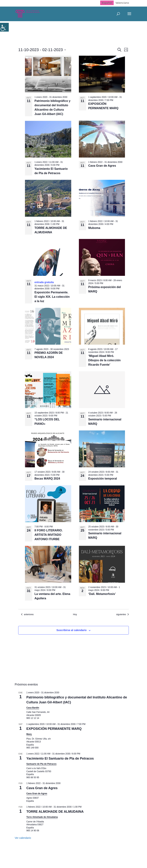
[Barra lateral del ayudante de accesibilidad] (4, 27)
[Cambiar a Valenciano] (122, 3)
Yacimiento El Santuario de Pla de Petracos (60, 758)
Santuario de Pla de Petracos (41, 764)
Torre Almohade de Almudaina (42, 817)
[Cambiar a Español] (107, 3)
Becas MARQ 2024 (47, 479)
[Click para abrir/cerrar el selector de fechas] (42, 50)
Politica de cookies (98, 856)
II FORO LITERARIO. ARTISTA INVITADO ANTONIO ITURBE (49, 535)
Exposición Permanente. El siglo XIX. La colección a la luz (52, 297)
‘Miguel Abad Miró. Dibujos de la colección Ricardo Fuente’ (105, 360)
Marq (29, 734)
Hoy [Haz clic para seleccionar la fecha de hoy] (75, 614)
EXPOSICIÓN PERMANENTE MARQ (54, 729)
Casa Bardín (33, 708)
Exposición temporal (103, 479)
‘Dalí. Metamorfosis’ (102, 594)
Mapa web (40, 856)
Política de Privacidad (66, 856)
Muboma (94, 228)
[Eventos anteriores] (27, 615)
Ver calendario (23, 838)
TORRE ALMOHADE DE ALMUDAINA (55, 812)
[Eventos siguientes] (122, 615)
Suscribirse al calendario (72, 630)
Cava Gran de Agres (102, 166)
